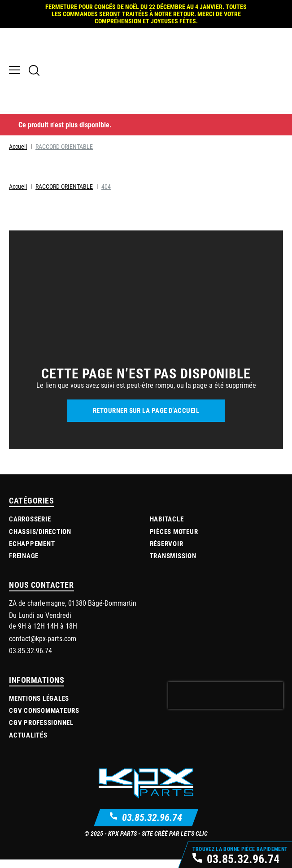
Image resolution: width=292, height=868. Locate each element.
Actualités (28, 742)
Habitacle (167, 526)
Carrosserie (30, 526)
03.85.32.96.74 (152, 825)
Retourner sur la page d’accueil (146, 418)
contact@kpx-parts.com (43, 645)
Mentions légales (39, 706)
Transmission (173, 563)
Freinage (24, 563)
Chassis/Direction (40, 538)
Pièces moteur (174, 538)
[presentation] (226, 703)
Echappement (32, 551)
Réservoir (167, 551)
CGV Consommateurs (44, 718)
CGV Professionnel (41, 730)
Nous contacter (41, 592)
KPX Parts (122, 841)
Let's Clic (194, 841)
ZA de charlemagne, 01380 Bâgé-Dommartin (73, 610)
